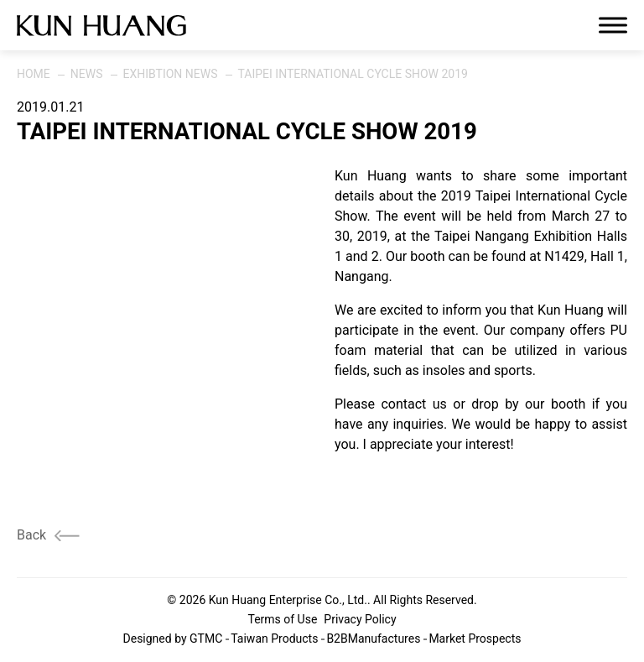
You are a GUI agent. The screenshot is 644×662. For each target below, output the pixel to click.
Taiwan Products (274, 639)
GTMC (206, 639)
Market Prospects (475, 639)
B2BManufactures (373, 639)
